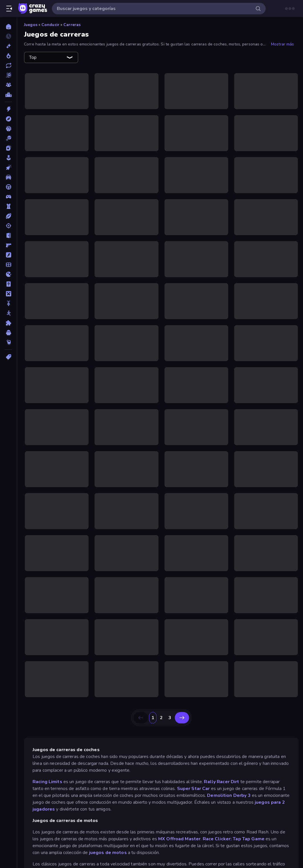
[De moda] (8, 56)
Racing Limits (48, 782)
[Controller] (8, 197)
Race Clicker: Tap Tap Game (234, 839)
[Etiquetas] (8, 357)
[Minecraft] (8, 294)
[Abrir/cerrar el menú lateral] (9, 9)
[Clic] (8, 167)
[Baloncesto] (8, 129)
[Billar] (8, 138)
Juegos (31, 25)
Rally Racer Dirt (221, 782)
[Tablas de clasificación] (8, 95)
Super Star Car (193, 789)
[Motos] (8, 303)
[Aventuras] (8, 119)
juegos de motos (108, 853)
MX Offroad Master (179, 839)
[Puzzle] (8, 323)
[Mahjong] (8, 284)
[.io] (8, 274)
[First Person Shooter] (8, 245)
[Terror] (8, 333)
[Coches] (8, 177)
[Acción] (8, 109)
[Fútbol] (8, 265)
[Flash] (8, 255)
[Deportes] (8, 216)
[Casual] (8, 158)
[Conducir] (8, 187)
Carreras (72, 25)
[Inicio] (8, 27)
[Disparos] (8, 226)
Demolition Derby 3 (229, 795)
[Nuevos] (8, 46)
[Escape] (8, 235)
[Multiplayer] (8, 85)
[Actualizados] (8, 65)
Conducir (50, 25)
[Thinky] (8, 342)
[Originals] (8, 75)
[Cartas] (8, 148)
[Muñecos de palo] (8, 313)
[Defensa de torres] (8, 206)
